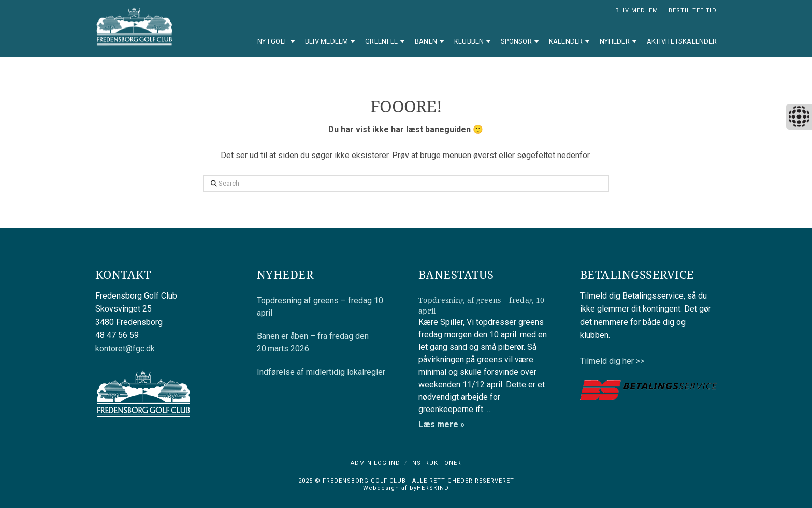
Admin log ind (375, 463)
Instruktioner (436, 463)
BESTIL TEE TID (693, 11)
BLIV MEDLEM (637, 11)
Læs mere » (441, 424)
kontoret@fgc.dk (125, 349)
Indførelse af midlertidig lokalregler (321, 372)
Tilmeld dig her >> (612, 361)
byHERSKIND (428, 488)
